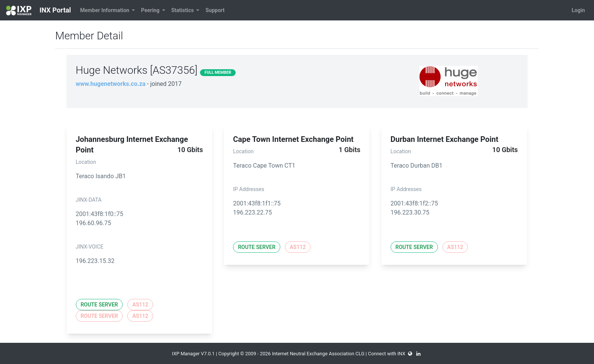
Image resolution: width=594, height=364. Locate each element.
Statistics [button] (183, 10)
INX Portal (38, 11)
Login (578, 10)
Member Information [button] (105, 10)
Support (215, 10)
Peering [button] (151, 10)
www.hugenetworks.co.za (111, 84)
